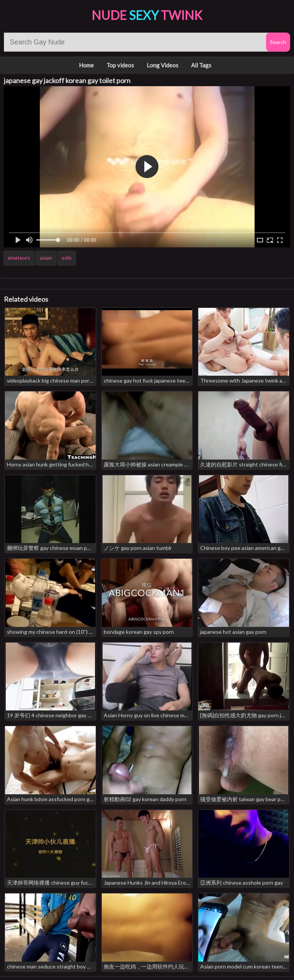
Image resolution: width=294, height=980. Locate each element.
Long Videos (163, 65)
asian (46, 258)
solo (67, 258)
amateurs (19, 258)
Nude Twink (147, 15)
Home (86, 65)
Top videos (120, 65)
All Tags (201, 65)
